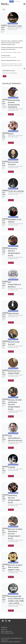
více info (11, 114)
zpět (4, 10)
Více (5, 76)
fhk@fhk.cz (4, 627)
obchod (12, 1)
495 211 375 (4, 630)
